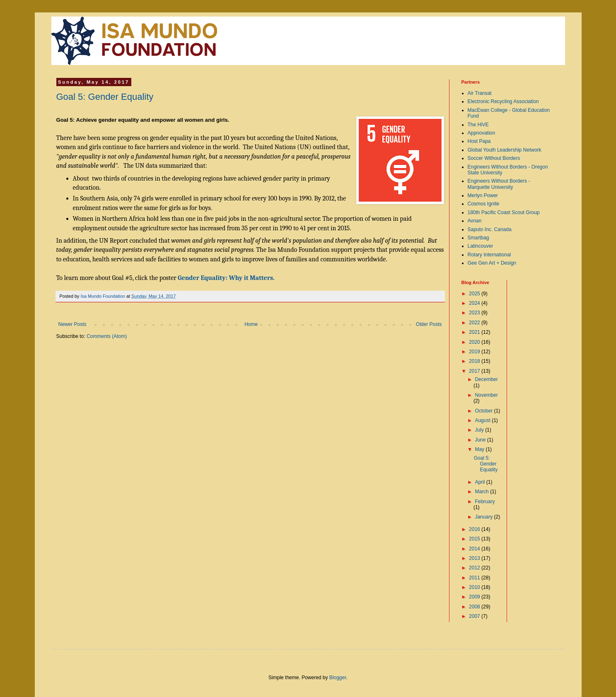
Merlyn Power (483, 195)
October (484, 411)
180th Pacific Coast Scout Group (504, 212)
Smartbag (478, 238)
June (481, 440)
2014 (475, 549)
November (486, 395)
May (480, 449)
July (480, 430)
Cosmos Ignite (484, 204)
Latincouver (481, 246)
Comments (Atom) (107, 336)
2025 (475, 294)
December (486, 379)
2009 (475, 597)
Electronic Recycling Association (503, 101)
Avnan (475, 221)
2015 (475, 539)
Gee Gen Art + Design (492, 263)
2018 (475, 361)
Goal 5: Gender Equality (105, 97)
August (483, 420)
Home (251, 324)
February (485, 502)
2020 (475, 342)
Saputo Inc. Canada (490, 229)
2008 (475, 607)
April (480, 482)
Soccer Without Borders (494, 158)
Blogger (338, 678)
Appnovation (482, 133)
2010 (475, 587)
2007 (475, 616)
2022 (475, 323)
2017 (475, 371)
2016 (475, 529)
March (482, 492)
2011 (475, 578)
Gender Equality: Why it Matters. (226, 278)
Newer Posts (72, 324)
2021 (475, 332)
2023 (475, 313)
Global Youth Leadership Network (505, 150)
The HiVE (478, 125)
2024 (475, 303)
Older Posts (429, 324)
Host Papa (479, 141)
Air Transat (480, 93)
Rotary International (489, 255)
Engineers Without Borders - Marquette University (499, 184)
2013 (475, 558)
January (484, 517)
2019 (475, 352)
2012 (475, 568)
